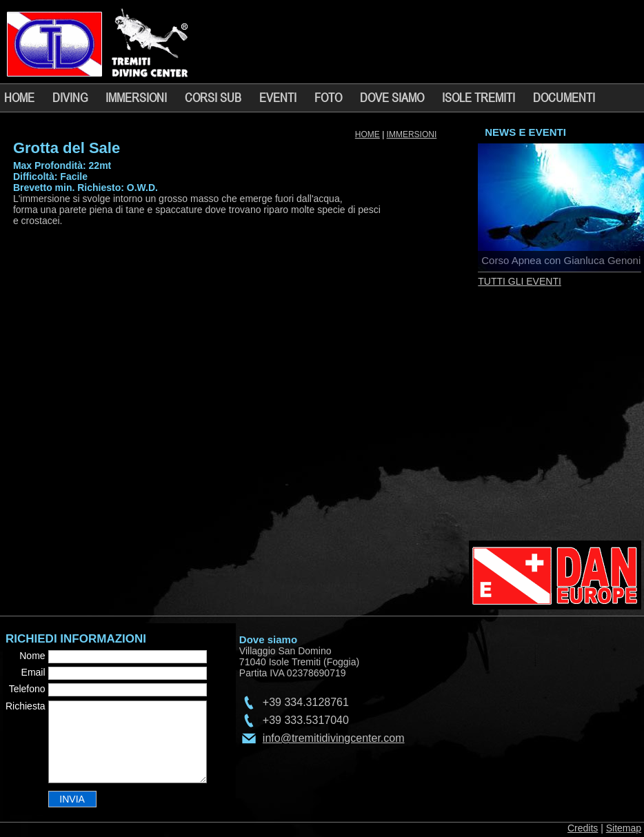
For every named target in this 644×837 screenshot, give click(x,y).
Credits (583, 828)
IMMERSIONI (136, 97)
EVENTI (278, 97)
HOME (19, 97)
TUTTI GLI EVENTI (520, 281)
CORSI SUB (213, 97)
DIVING (70, 97)
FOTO (328, 97)
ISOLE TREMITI (479, 97)
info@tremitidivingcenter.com (334, 738)
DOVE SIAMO (392, 97)
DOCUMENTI (564, 97)
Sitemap (624, 828)
